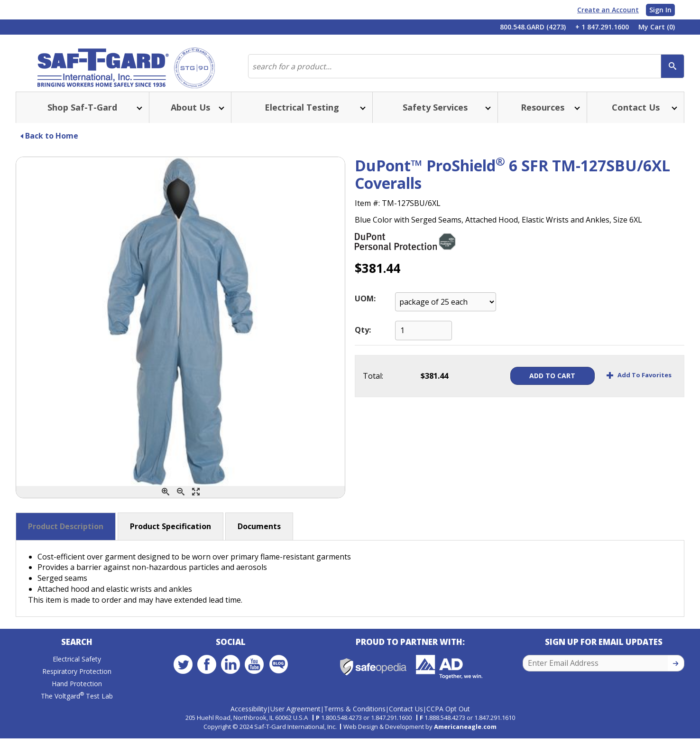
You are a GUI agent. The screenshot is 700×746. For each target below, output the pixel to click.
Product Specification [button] (170, 536)
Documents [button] (259, 536)
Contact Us (406, 716)
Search (77, 653)
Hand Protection (77, 695)
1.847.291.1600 (391, 725)
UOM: (365, 308)
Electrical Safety (77, 670)
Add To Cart (536, 385)
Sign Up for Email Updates (604, 653)
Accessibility (249, 716)
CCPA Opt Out (448, 716)
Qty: (363, 339)
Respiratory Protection (77, 683)
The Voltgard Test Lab (77, 707)
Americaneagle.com (465, 734)
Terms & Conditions (355, 716)
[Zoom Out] (181, 501)
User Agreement (295, 716)
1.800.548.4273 (341, 725)
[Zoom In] (166, 501)
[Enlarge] (196, 501)
